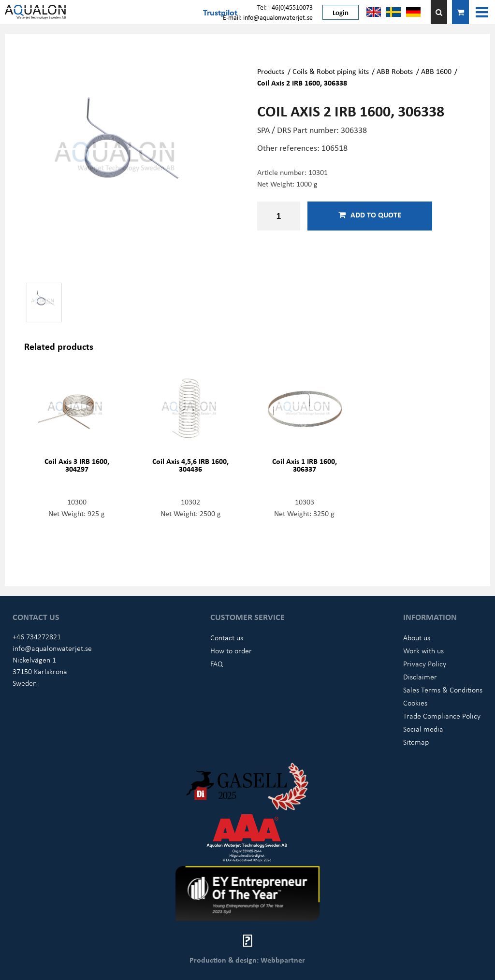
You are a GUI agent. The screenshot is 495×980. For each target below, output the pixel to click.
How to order (231, 650)
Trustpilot (220, 12)
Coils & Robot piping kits (331, 71)
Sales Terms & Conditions (443, 690)
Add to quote (370, 215)
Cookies (415, 703)
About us (417, 637)
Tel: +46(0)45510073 (285, 7)
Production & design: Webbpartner (247, 960)
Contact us (227, 637)
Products (271, 71)
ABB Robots (395, 71)
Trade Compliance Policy (442, 716)
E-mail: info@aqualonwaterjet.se (268, 17)
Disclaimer (420, 677)
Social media (423, 729)
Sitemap (416, 742)
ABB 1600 (436, 71)
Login (341, 12)
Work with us (423, 650)
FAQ (217, 663)
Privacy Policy (425, 663)
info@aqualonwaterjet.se (52, 648)
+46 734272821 (37, 636)
